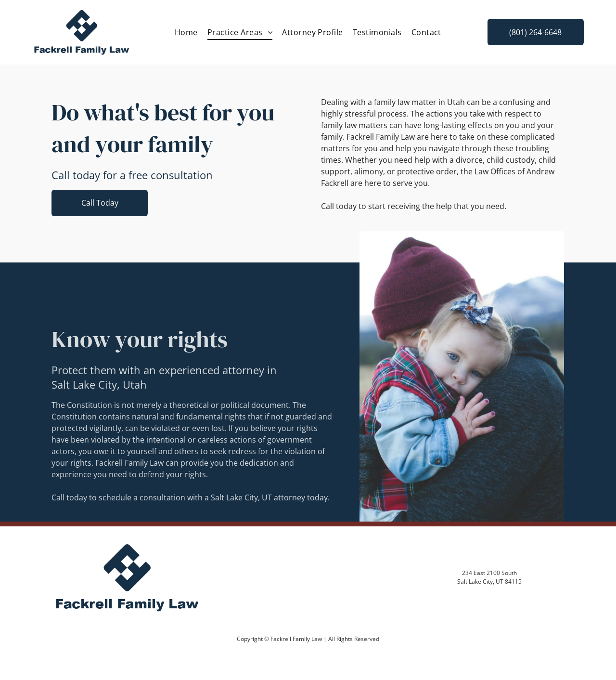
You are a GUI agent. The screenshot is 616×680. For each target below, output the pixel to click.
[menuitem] (186, 32)
